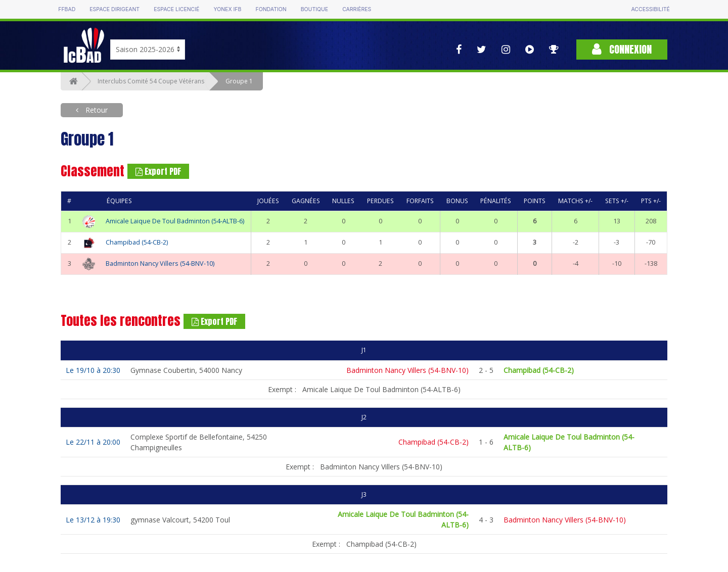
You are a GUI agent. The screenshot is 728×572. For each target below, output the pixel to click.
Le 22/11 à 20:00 (93, 442)
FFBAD (67, 9)
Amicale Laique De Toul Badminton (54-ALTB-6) (175, 221)
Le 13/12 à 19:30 (93, 520)
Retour (96, 110)
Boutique (314, 9)
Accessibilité (650, 9)
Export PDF (158, 171)
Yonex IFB (227, 9)
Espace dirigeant (115, 9)
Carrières (357, 9)
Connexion (622, 49)
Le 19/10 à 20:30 (93, 370)
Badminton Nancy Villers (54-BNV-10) (160, 264)
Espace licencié (176, 9)
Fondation (271, 9)
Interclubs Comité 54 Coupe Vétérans (151, 81)
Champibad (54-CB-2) (137, 242)
